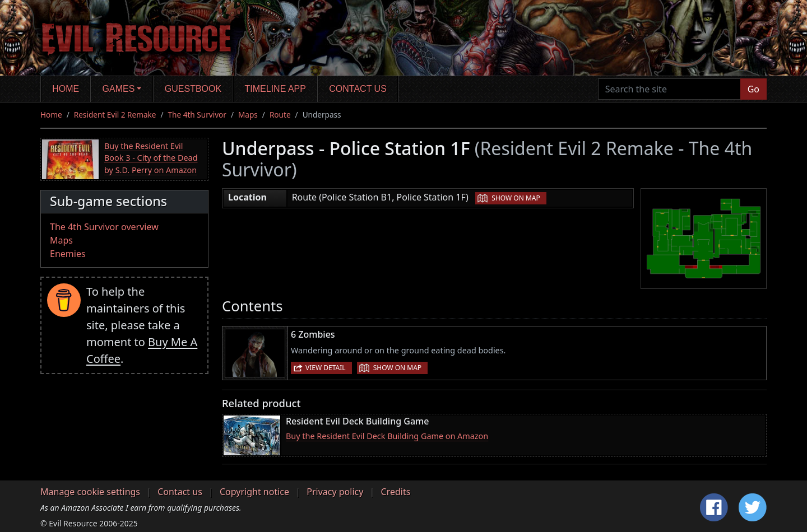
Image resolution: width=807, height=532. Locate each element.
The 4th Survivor (197, 115)
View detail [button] (326, 368)
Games (119, 89)
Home (66, 89)
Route (280, 115)
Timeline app (275, 89)
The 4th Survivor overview (104, 227)
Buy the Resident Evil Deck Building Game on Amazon (387, 436)
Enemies (68, 254)
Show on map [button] (516, 198)
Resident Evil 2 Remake (115, 115)
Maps (248, 115)
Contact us (358, 89)
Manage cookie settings (90, 492)
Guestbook (193, 89)
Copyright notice (254, 492)
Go (753, 89)
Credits (396, 492)
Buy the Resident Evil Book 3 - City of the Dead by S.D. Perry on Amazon (151, 158)
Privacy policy (335, 492)
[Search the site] (669, 89)
